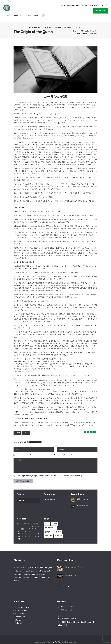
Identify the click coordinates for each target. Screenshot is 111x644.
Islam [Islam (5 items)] (54, 519)
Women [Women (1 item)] (59, 531)
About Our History (23, 603)
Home (75, 26)
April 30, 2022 (47, 23)
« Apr (19, 534)
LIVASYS (56, 637)
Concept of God (83, 502)
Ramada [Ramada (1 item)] (49, 531)
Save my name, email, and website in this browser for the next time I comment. (44, 451)
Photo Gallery (21, 606)
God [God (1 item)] (47, 519)
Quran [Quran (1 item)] (58, 527)
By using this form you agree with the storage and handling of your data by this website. (50, 471)
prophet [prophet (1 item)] (49, 527)
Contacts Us (20, 612)
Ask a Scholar (21, 609)
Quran (26, 428)
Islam (17, 428)
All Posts (85, 26)
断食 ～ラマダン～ (84, 495)
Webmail (18, 619)
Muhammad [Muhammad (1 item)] (50, 523)
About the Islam (34, 23)
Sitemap (18, 615)
